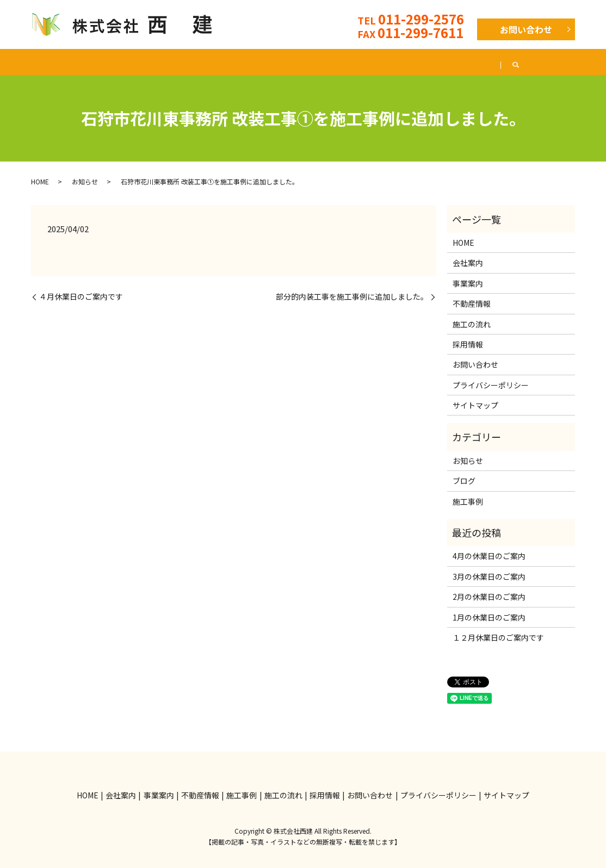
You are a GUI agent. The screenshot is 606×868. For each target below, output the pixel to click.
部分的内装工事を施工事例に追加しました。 (352, 297)
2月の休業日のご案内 (489, 597)
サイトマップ (475, 405)
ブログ (542, 61)
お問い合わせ (526, 29)
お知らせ (85, 181)
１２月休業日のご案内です (498, 637)
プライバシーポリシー (491, 385)
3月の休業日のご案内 (489, 576)
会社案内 (89, 61)
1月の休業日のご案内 (489, 617)
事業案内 (150, 61)
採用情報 (485, 61)
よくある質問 (417, 61)
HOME (33, 61)
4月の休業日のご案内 (489, 556)
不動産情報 (215, 61)
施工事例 (280, 61)
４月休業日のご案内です (81, 297)
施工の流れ (344, 61)
